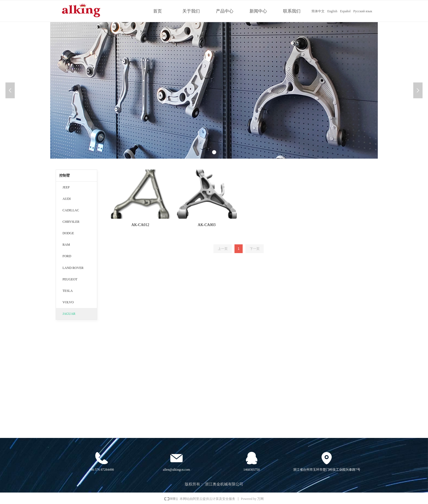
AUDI (67, 199)
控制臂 (65, 175)
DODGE (68, 233)
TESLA (68, 291)
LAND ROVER (73, 268)
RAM (66, 245)
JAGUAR (69, 314)
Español (345, 11)
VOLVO (68, 302)
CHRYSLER (71, 222)
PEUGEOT (70, 279)
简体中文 (318, 11)
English (332, 11)
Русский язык (363, 11)
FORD (67, 256)
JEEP (66, 187)
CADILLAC (71, 210)
